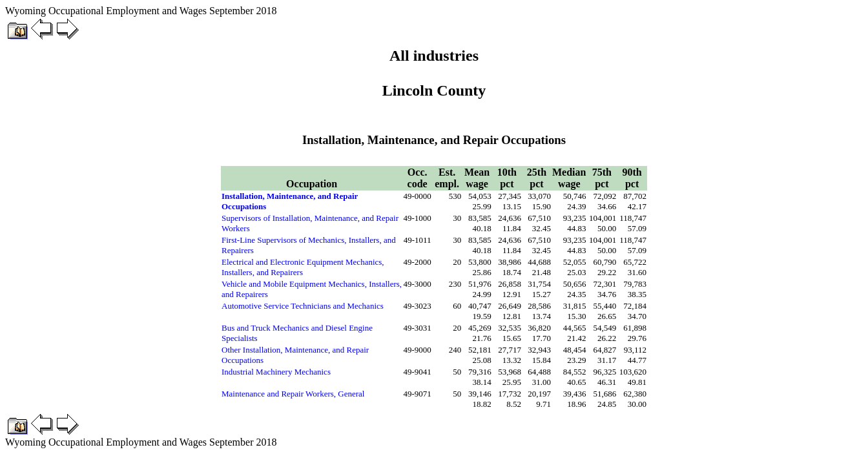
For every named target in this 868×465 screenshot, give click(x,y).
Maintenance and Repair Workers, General (293, 394)
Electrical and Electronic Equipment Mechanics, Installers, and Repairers (303, 267)
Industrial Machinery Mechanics (276, 372)
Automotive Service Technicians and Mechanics (303, 306)
